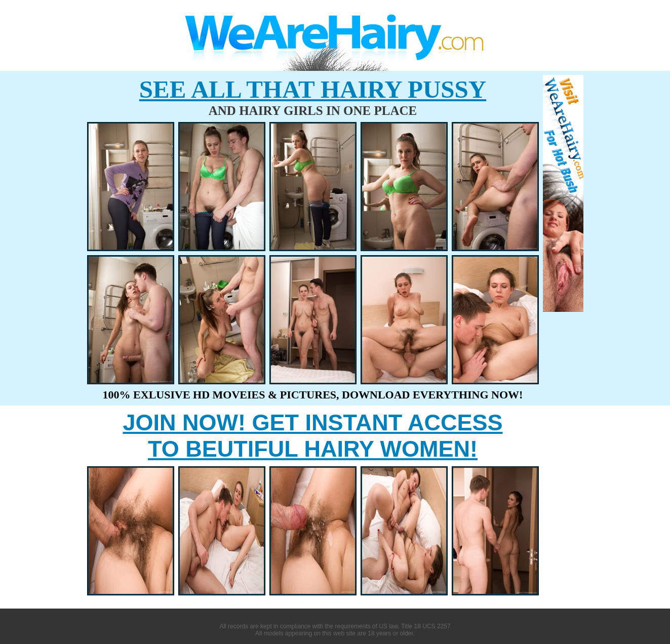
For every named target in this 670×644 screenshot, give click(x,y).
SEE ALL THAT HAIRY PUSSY (313, 89)
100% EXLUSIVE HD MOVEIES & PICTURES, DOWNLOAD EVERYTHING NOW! (313, 395)
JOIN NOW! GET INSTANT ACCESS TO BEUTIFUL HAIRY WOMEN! (312, 436)
